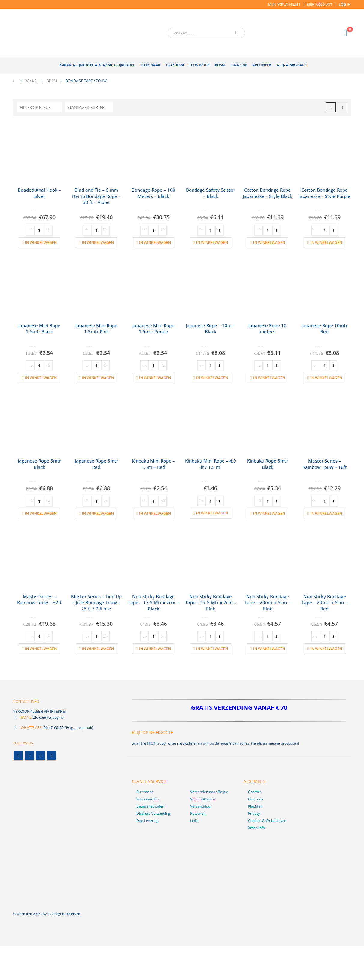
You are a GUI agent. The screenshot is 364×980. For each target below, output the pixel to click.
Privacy (254, 813)
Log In (345, 4)
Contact (255, 792)
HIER (151, 743)
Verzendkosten (203, 799)
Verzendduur (201, 806)
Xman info (256, 828)
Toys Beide (199, 65)
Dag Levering (147, 821)
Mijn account (320, 4)
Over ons (256, 799)
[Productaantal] (39, 230)
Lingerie (239, 65)
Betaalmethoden (150, 806)
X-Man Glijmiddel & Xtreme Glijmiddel (97, 65)
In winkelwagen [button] (41, 243)
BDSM (220, 65)
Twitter (29, 756)
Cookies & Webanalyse (267, 821)
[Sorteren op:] (89, 107)
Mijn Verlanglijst (284, 4)
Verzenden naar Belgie (209, 792)
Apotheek (262, 65)
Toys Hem (175, 65)
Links (194, 821)
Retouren (198, 813)
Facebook (18, 756)
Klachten (255, 806)
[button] (331, 107)
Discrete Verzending (153, 813)
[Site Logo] (88, 33)
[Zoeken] (236, 33)
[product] (39, 152)
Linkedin (52, 756)
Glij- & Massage (292, 65)
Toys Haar (150, 65)
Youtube (41, 756)
